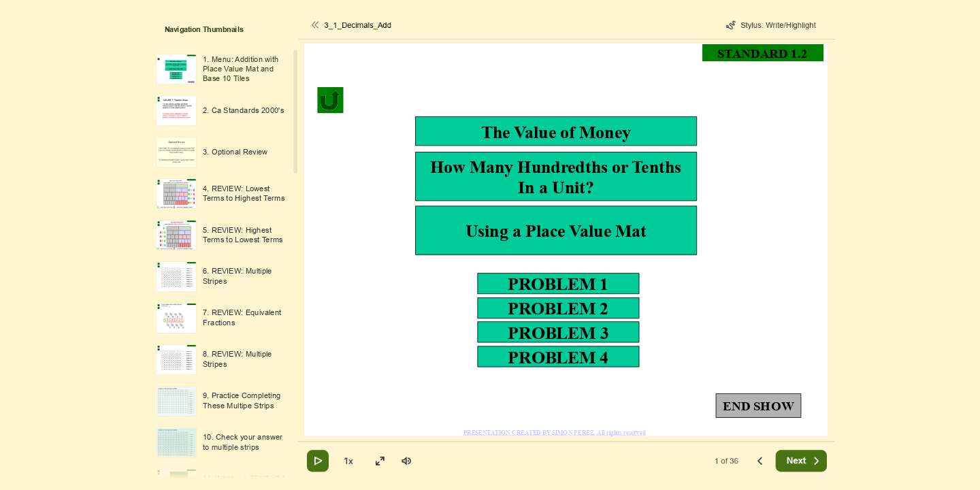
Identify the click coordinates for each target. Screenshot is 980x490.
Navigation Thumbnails (204, 30)
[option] (222, 69)
